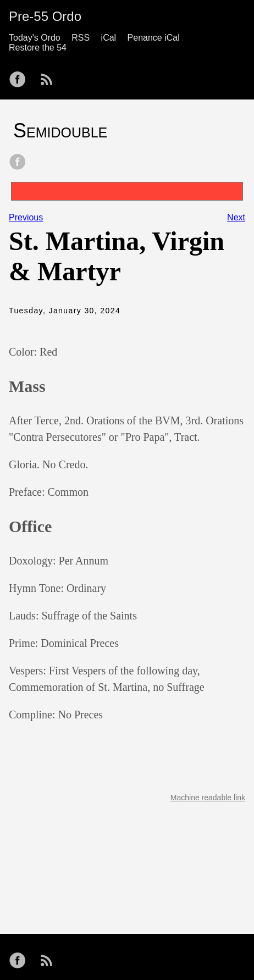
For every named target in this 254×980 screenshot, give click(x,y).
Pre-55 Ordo (45, 16)
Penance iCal (154, 38)
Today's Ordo (35, 38)
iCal (109, 38)
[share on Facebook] (18, 163)
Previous (26, 217)
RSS (81, 38)
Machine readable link (208, 798)
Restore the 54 (38, 48)
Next (236, 217)
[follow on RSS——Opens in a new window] (50, 76)
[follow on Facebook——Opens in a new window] (21, 76)
